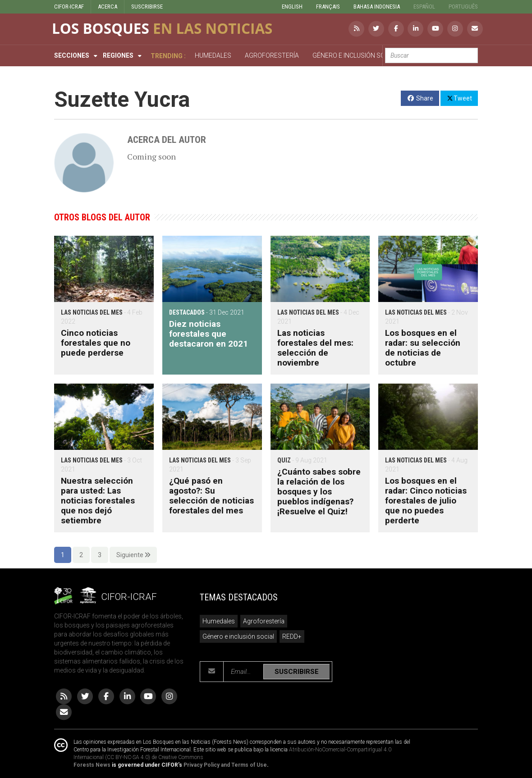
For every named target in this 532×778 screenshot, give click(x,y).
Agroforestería (264, 621)
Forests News (92, 765)
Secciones (72, 55)
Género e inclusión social (238, 636)
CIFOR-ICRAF (69, 7)
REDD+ (292, 636)
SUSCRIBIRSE (147, 7)
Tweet (459, 98)
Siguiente (133, 555)
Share (420, 98)
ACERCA (108, 7)
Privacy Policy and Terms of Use (225, 765)
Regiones (118, 55)
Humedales (219, 621)
